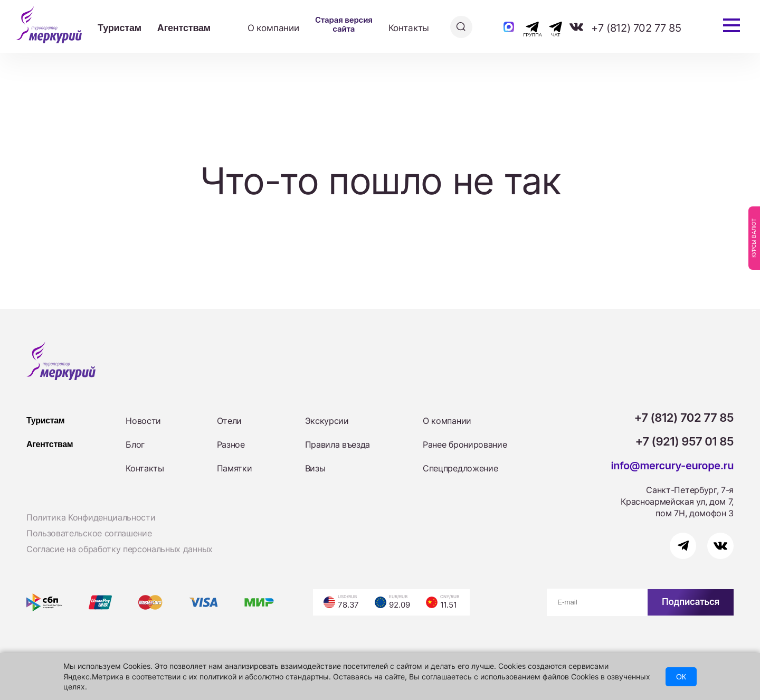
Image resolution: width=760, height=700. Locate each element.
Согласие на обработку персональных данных (120, 549)
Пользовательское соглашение (89, 533)
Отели (229, 421)
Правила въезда (338, 444)
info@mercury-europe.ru (672, 466)
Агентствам (184, 28)
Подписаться (691, 602)
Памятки (235, 468)
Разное (231, 444)
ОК (681, 677)
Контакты (409, 28)
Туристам (120, 28)
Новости (143, 421)
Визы (315, 468)
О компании (273, 28)
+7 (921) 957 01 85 (685, 441)
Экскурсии (327, 421)
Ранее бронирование (465, 444)
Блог (135, 444)
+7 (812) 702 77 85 (636, 28)
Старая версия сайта (344, 24)
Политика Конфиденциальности (91, 517)
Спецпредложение (460, 468)
